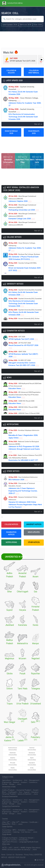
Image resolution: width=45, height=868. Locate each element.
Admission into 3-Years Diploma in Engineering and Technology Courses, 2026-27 (23, 488)
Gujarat (27, 792)
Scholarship (23, 840)
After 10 (6, 822)
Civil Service (26, 832)
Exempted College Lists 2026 (22, 216)
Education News (25, 386)
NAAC (16, 848)
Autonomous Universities (13, 749)
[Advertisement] (23, 39)
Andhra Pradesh (8, 790)
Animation (22, 830)
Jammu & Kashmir (24, 794)
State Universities (13, 769)
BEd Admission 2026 (23, 478)
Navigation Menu (13, 3)
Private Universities (13, 764)
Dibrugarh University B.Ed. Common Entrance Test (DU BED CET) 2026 (24, 363)
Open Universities (32, 759)
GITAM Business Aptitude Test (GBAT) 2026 (23, 354)
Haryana (35, 792)
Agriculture (6, 780)
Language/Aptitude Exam (29, 842)
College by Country (9, 840)
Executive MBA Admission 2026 (24, 320)
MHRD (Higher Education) (30, 848)
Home (3, 855)
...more (19, 784)
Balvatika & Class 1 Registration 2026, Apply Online (24, 434)
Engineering (7, 782)
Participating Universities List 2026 (24, 208)
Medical (16, 782)
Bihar (4, 792)
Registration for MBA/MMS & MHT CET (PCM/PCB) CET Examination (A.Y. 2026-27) (25, 460)
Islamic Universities (13, 759)
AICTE (4, 848)
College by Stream (26, 838)
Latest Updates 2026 (10, 25)
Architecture (17, 780)
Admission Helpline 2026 (22, 199)
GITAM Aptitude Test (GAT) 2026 (23, 338)
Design (12, 784)
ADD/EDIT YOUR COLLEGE (17, 857)
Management (34, 780)
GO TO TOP (39, 860)
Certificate (33, 822)
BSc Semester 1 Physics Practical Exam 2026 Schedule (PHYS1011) (24, 257)
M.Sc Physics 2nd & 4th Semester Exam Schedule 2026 (25, 312)
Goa (20, 792)
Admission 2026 (25, 25)
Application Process (10, 842)
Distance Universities (32, 754)
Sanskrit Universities (32, 764)
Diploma (24, 822)
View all (38, 124)
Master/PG (6, 824)
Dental (5, 784)
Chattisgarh (12, 792)
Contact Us (10, 855)
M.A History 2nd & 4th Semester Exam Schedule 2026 (23, 91)
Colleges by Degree (10, 838)
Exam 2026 (38, 25)
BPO (14, 830)
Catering (16, 832)
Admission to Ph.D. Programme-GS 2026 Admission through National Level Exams (24, 447)
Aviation (24, 782)
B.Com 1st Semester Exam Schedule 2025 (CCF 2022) (24, 267)
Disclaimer (19, 855)
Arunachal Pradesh (24, 790)
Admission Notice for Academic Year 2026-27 (25, 102)
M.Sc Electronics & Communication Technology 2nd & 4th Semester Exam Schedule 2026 (23, 114)
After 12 (15, 822)
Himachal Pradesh (9, 794)
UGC (10, 848)
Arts (25, 780)
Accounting (6, 830)
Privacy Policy (29, 855)
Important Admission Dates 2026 (23, 225)
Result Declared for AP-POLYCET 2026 (23, 345)
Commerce (33, 782)
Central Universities (32, 749)
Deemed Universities (13, 754)
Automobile (6, 832)
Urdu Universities (32, 769)
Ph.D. (14, 824)
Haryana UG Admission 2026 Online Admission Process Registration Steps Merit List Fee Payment (25, 502)
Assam (35, 790)
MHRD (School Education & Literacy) (16, 850)
